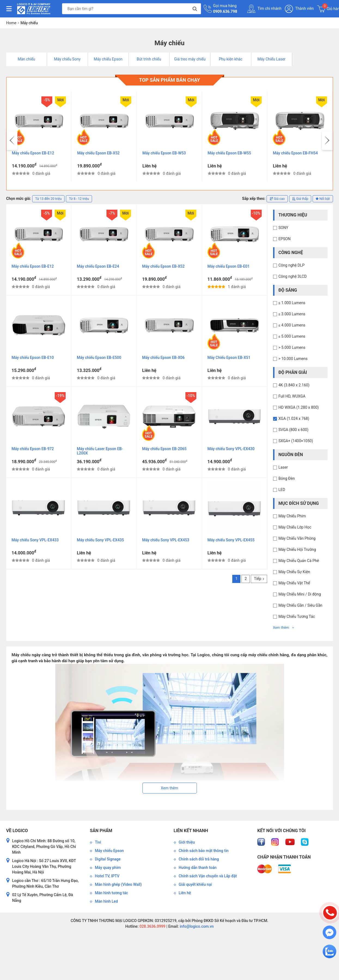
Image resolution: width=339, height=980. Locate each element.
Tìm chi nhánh (264, 9)
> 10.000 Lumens (293, 359)
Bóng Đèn (287, 478)
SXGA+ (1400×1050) (296, 441)
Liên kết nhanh (191, 831)
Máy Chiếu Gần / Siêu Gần (301, 605)
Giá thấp (300, 199)
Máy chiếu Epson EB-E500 (99, 358)
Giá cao (277, 199)
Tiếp (259, 579)
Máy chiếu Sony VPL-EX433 (35, 540)
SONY (283, 228)
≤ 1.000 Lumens (292, 303)
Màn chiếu (27, 59)
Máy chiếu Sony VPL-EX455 (231, 540)
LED (282, 490)
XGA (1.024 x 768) (294, 419)
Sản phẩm (101, 831)
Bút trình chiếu (149, 59)
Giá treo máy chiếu (190, 59)
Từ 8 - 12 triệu (79, 199)
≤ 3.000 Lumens (292, 314)
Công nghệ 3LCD (293, 276)
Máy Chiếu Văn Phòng (297, 538)
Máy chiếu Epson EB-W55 (229, 153)
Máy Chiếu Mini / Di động (300, 594)
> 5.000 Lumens (292, 347)
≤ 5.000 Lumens (292, 336)
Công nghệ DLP (292, 265)
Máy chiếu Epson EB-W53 (164, 153)
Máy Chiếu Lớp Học (295, 527)
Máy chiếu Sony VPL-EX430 (231, 449)
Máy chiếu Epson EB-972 (33, 449)
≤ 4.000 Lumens (292, 325)
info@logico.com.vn (196, 926)
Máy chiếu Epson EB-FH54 (295, 153)
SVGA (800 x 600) (294, 430)
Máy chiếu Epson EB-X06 (163, 358)
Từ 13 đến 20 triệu (48, 199)
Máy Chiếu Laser (271, 59)
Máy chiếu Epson (108, 59)
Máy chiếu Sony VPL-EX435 (100, 540)
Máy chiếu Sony (67, 59)
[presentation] (12, 141)
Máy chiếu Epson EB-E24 (98, 266)
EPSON (285, 239)
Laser (283, 467)
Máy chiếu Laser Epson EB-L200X (100, 451)
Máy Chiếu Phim (292, 516)
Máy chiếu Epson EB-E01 (229, 266)
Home (11, 23)
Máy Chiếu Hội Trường (297, 549)
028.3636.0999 (152, 926)
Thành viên (299, 9)
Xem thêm (284, 628)
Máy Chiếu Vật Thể (294, 583)
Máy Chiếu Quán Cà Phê (299, 561)
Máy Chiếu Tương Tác (297, 616)
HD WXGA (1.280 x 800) (299, 407)
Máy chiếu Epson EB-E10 (33, 358)
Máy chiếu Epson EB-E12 (33, 153)
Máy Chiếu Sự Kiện (294, 572)
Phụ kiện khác (231, 59)
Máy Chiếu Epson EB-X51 (229, 358)
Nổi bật (323, 199)
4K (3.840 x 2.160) (294, 385)
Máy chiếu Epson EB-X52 (98, 153)
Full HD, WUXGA (292, 396)
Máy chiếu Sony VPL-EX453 (166, 540)
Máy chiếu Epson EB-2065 (164, 449)
